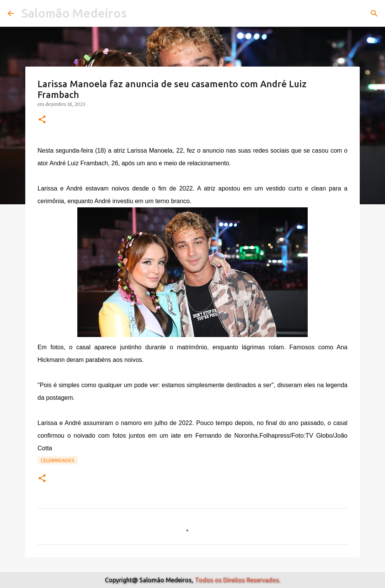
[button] (42, 120)
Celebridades (58, 460)
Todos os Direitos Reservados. (237, 580)
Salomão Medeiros (74, 13)
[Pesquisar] (374, 13)
